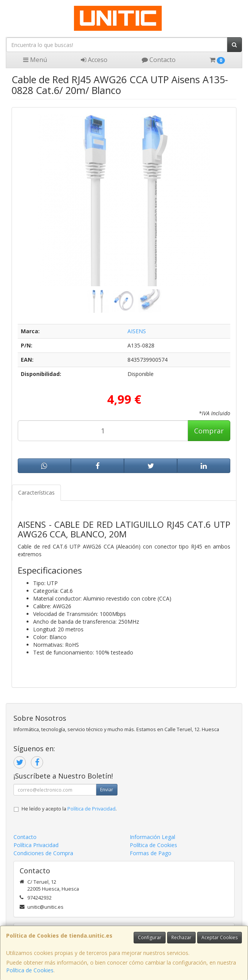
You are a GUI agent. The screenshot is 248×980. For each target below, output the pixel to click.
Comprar (209, 431)
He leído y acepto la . (69, 809)
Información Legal (152, 837)
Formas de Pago (151, 853)
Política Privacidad (36, 845)
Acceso (94, 60)
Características (36, 493)
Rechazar (181, 937)
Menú (35, 60)
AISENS (137, 331)
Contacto (159, 60)
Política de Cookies (30, 970)
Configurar (150, 937)
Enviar (107, 790)
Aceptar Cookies (220, 937)
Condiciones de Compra (43, 853)
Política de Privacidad (91, 809)
